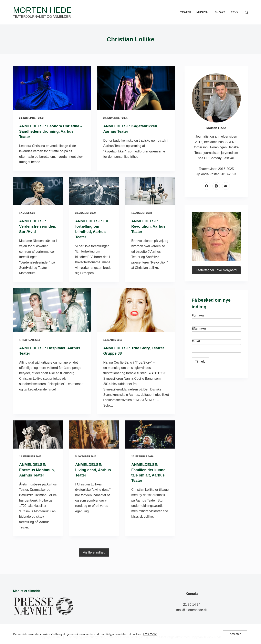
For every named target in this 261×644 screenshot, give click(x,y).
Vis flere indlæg (94, 558)
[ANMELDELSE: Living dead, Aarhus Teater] (94, 434)
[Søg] (246, 12)
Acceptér (235, 634)
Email (196, 341)
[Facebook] (207, 186)
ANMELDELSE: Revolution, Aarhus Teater (150, 226)
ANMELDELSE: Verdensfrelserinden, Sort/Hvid (38, 226)
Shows (220, 12)
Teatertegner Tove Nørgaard (216, 270)
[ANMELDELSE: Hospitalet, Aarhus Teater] (52, 310)
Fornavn (198, 315)
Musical (203, 12)
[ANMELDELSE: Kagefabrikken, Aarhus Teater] (136, 88)
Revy (234, 12)
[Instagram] (216, 186)
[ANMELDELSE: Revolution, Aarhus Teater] (150, 191)
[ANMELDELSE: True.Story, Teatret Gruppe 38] (136, 310)
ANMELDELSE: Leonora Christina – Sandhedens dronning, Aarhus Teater (52, 131)
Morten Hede (42, 10)
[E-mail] (226, 186)
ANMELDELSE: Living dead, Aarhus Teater (90, 470)
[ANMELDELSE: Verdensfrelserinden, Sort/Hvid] (38, 191)
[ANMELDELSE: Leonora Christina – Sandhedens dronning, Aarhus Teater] (52, 88)
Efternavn (199, 328)
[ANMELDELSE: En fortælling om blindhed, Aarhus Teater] (94, 191)
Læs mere (149, 634)
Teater (186, 12)
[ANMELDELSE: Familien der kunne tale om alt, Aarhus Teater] (150, 434)
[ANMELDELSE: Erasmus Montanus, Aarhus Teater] (38, 434)
